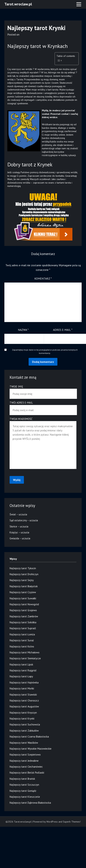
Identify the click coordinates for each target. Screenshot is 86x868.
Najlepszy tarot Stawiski (23, 695)
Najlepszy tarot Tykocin (23, 568)
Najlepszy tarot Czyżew (23, 592)
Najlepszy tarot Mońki (22, 688)
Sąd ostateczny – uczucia (24, 520)
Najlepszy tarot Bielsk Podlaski (27, 773)
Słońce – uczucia (19, 526)
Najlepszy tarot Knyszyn (23, 713)
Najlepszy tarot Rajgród (23, 670)
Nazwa (23, 330)
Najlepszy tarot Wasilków (24, 743)
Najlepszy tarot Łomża (22, 634)
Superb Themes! (72, 822)
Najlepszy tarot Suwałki (23, 598)
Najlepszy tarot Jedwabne (24, 761)
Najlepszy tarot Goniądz (23, 791)
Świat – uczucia (18, 514)
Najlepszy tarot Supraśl (23, 628)
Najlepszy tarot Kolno (22, 646)
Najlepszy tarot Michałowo (25, 652)
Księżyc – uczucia (19, 532)
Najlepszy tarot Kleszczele (25, 797)
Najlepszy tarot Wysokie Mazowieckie (31, 749)
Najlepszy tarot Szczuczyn (24, 785)
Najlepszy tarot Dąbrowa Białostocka (30, 803)
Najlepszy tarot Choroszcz (24, 701)
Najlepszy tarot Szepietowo (25, 755)
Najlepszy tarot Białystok (24, 586)
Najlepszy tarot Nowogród (24, 604)
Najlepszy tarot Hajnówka (24, 682)
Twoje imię (43, 390)
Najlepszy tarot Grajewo (23, 610)
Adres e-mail (63, 330)
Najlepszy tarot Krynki (22, 719)
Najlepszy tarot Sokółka (23, 622)
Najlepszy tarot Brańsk (22, 779)
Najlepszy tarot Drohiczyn (24, 574)
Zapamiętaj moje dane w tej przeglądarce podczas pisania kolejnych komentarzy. (45, 352)
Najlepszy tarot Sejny (22, 580)
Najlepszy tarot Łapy (21, 676)
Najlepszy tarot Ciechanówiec (26, 767)
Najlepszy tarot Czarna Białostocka (29, 737)
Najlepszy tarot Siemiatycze (25, 658)
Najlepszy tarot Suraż (22, 640)
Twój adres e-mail (43, 406)
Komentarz (43, 278)
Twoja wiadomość (43, 443)
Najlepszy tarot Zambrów (24, 616)
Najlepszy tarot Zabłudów (24, 731)
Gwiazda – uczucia (20, 538)
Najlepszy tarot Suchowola (25, 724)
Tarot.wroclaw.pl (18, 4)
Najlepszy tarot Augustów (24, 706)
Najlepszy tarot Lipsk (21, 664)
